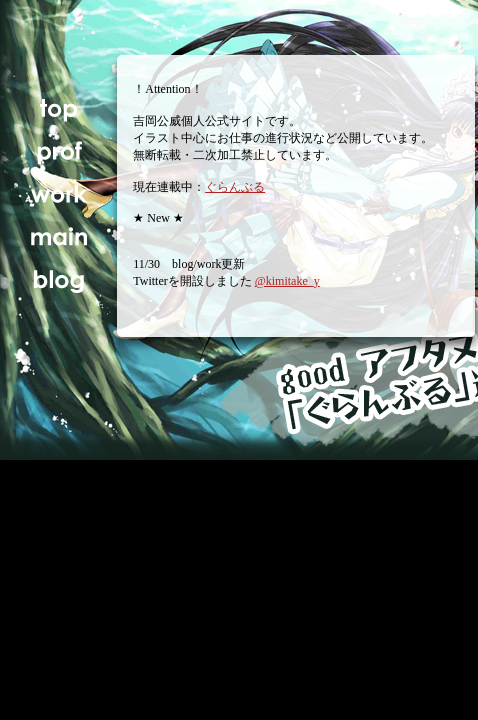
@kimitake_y (287, 281)
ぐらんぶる (235, 187)
